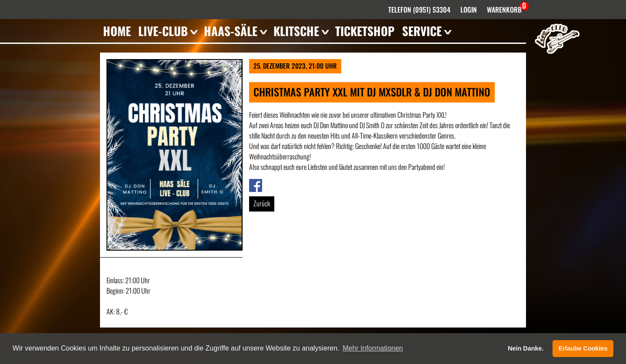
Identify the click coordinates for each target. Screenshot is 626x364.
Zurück (262, 203)
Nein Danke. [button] (526, 348)
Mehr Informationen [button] (373, 348)
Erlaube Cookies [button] (583, 348)
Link (254, 184)
